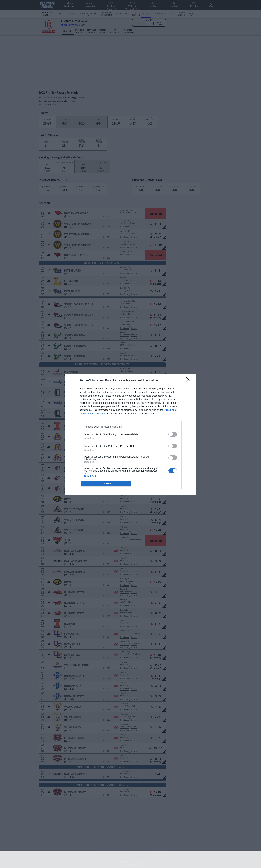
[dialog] (131, 434)
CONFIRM (106, 483)
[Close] (189, 381)
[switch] (173, 434)
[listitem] (131, 427)
